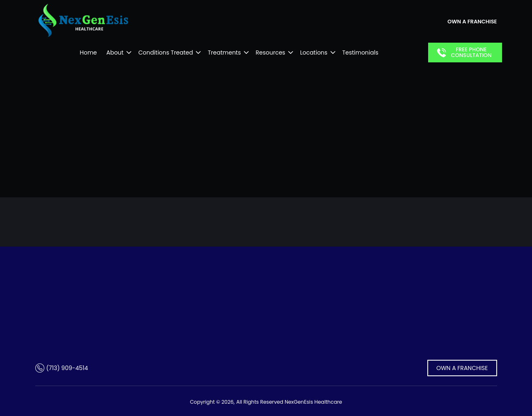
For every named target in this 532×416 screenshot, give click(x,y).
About (115, 53)
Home (88, 53)
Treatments (224, 53)
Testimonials (360, 53)
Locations (314, 53)
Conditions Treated (166, 53)
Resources (271, 53)
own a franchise (472, 22)
